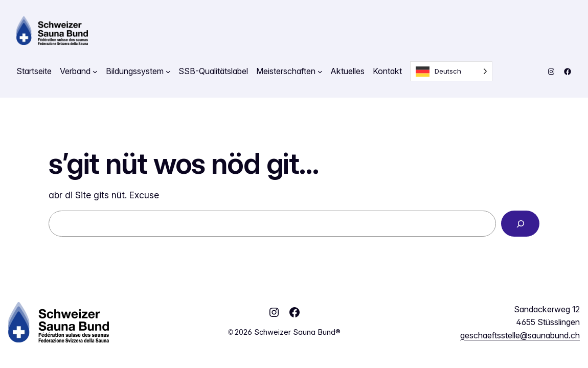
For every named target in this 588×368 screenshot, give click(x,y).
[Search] (520, 224)
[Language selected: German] (451, 71)
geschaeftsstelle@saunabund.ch (520, 335)
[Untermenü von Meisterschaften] (320, 72)
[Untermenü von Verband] (95, 72)
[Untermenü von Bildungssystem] (168, 72)
